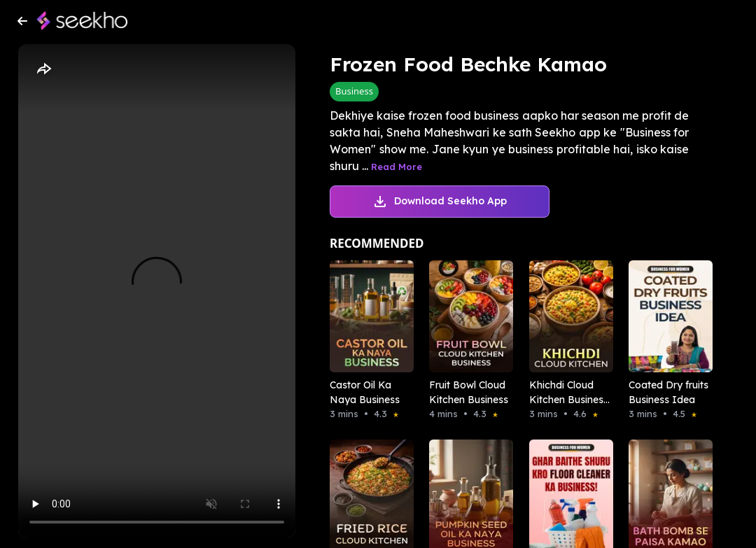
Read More (397, 167)
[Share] (43, 69)
